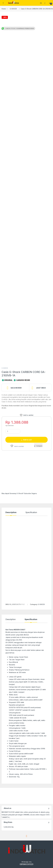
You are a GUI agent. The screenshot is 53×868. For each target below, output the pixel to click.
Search (41, 3)
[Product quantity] (13, 431)
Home (4, 9)
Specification (31, 512)
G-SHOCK (13, 9)
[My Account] (46, 3)
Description (11, 512)
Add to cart (27, 440)
